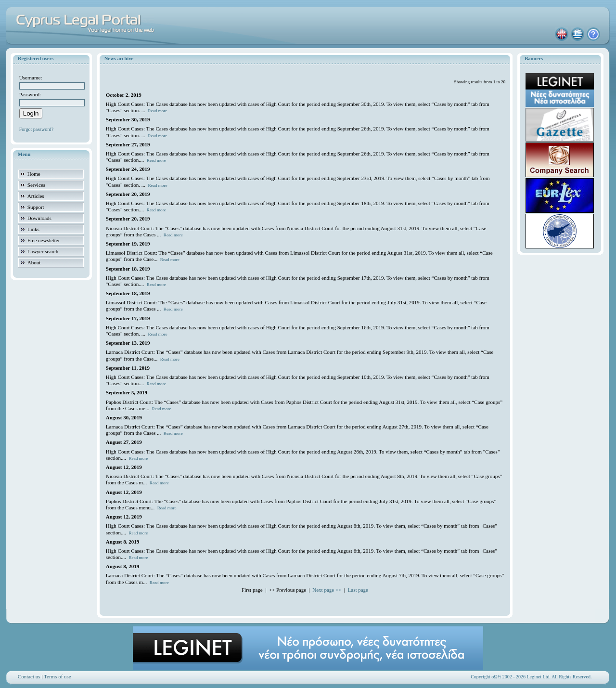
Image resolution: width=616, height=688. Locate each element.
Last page (358, 590)
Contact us (29, 676)
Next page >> (327, 590)
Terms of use (58, 676)
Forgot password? (36, 129)
